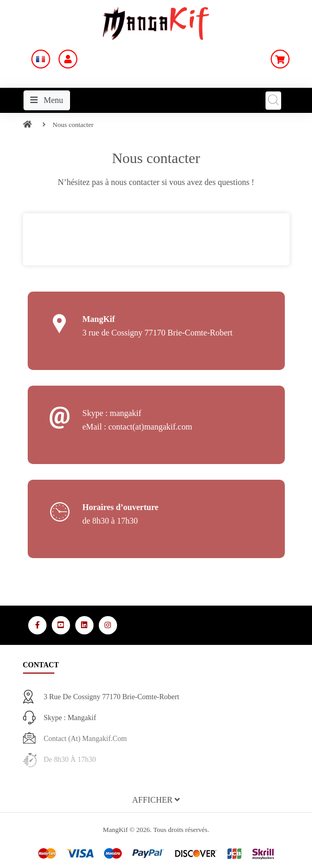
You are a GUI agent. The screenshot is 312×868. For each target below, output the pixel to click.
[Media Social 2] (61, 625)
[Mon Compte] (68, 59)
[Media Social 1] (37, 625)
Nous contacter (73, 125)
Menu (47, 100)
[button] (156, 800)
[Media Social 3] (84, 625)
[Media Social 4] (108, 625)
